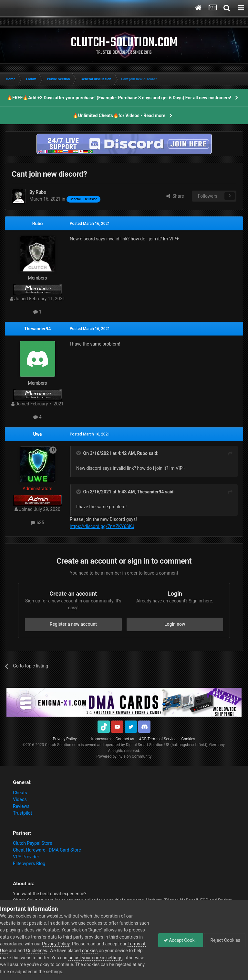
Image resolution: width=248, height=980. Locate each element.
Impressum (101, 739)
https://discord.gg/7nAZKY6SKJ (102, 526)
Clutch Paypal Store (32, 843)
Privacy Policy (65, 739)
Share (175, 196)
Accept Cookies (177, 940)
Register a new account (73, 624)
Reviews (21, 806)
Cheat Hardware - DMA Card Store (47, 850)
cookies (131, 951)
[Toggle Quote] (79, 453)
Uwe (37, 434)
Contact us (125, 739)
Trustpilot (22, 813)
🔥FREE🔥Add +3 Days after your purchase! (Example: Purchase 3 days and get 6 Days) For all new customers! (119, 98)
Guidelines (78, 951)
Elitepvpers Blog (29, 864)
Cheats (20, 793)
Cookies (188, 739)
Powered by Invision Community (124, 756)
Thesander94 (37, 329)
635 (37, 523)
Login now (175, 624)
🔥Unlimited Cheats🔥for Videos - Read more (119, 116)
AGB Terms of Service (158, 739)
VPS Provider (26, 857)
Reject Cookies (226, 940)
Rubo (38, 224)
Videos (20, 799)
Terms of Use (36, 951)
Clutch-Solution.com (62, 745)
